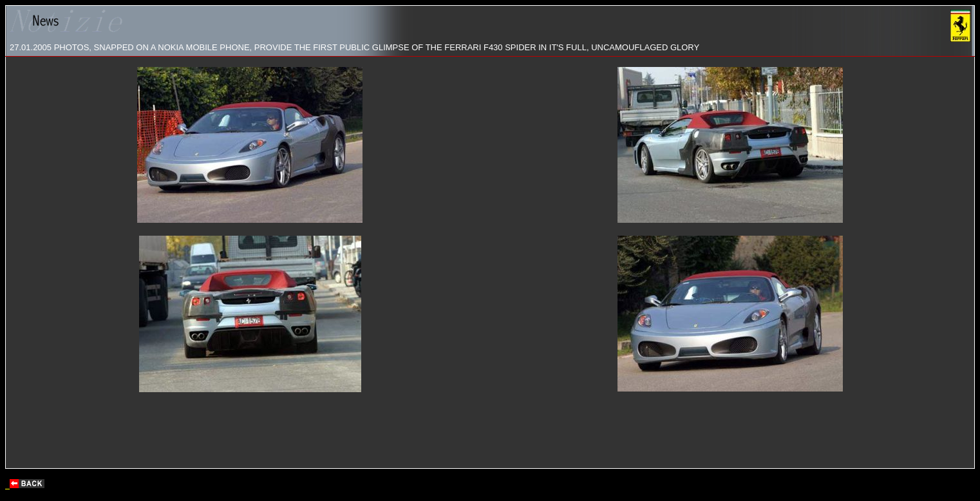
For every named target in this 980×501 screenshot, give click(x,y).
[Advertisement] (490, 431)
